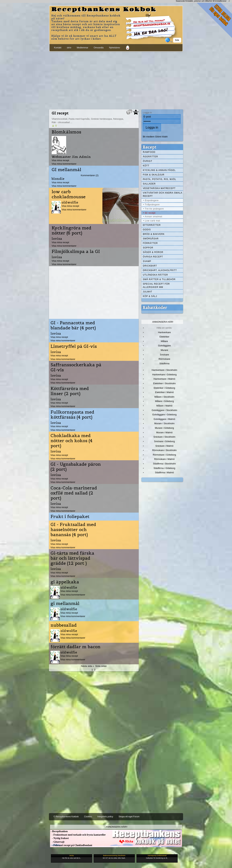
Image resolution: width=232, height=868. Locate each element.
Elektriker (164, 337)
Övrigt (148, 161)
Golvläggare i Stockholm (164, 410)
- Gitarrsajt (57, 842)
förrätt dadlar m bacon (75, 647)
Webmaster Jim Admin (71, 157)
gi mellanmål (65, 603)
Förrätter (150, 243)
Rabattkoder (155, 307)
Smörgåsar (151, 239)
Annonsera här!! (116, 827)
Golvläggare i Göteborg (164, 415)
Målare (164, 341)
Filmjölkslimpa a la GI (76, 251)
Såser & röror (153, 252)
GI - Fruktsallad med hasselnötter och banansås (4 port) (73, 530)
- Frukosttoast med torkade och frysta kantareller (78, 835)
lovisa (57, 239)
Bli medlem (149, 137)
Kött (146, 166)
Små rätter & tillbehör (159, 279)
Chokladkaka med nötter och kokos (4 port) (72, 441)
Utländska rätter (155, 275)
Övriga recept (153, 257)
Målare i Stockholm (164, 397)
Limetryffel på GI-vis (74, 346)
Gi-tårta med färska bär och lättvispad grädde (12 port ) (72, 558)
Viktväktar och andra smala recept (163, 194)
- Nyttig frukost (59, 838)
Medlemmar (82, 48)
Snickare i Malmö (164, 446)
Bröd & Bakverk (154, 234)
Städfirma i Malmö (164, 472)
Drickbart (150, 266)
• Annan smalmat (153, 217)
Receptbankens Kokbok (104, 10)
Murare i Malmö (164, 432)
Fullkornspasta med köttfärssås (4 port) (72, 415)
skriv (69, 48)
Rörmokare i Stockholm (164, 450)
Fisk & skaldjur (154, 175)
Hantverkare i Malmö (164, 379)
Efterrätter (152, 225)
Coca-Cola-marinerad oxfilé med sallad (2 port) (74, 493)
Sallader (149, 184)
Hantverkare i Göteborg (164, 375)
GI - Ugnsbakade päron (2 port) (76, 467)
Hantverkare (164, 332)
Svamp (147, 261)
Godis (147, 230)
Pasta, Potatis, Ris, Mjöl (159, 179)
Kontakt (58, 48)
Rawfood (149, 152)
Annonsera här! (163, 322)
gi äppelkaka (65, 582)
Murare (164, 350)
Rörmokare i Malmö (164, 459)
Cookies (88, 817)
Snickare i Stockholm (164, 437)
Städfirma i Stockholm (164, 464)
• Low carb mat (152, 221)
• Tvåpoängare (151, 205)
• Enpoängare (151, 200)
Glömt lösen (161, 137)
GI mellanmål (66, 170)
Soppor (148, 248)
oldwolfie (70, 202)
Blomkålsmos (66, 132)
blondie (58, 179)
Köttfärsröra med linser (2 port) (70, 391)
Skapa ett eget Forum (129, 817)
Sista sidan (101, 666)
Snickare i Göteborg (164, 441)
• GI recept (149, 213)
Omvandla (99, 48)
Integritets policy (105, 817)
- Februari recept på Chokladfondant (71, 845)
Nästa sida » (87, 666)
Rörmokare (164, 359)
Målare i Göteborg (164, 401)
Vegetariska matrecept (159, 188)
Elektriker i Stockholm (164, 383)
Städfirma (164, 363)
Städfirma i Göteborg (164, 468)
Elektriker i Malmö (164, 392)
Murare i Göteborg (164, 428)
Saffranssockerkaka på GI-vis (76, 367)
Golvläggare (164, 346)
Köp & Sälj (150, 296)
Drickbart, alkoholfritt (160, 270)
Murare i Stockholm (164, 423)
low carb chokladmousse (69, 194)
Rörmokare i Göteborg (164, 455)
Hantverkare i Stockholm (164, 370)
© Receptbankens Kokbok (66, 817)
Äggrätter (150, 157)
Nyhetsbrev (114, 48)
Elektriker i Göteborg (164, 388)
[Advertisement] (116, 80)
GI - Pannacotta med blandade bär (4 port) (73, 325)
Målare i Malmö (164, 406)
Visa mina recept (60, 160)
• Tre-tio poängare (154, 209)
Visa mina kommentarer (64, 164)
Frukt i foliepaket (70, 517)
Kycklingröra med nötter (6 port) (72, 230)
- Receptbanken (59, 831)
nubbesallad (64, 625)
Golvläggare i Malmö (164, 419)
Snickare (164, 355)
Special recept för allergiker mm (156, 286)
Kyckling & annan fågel (159, 170)
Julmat (148, 292)
